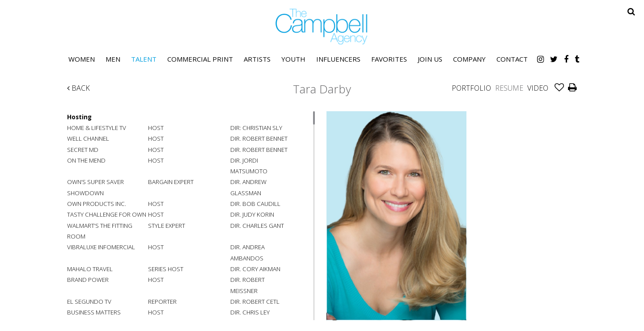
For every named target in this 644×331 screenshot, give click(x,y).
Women (82, 59)
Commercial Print (200, 59)
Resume (509, 88)
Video (538, 88)
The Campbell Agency (322, 27)
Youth (293, 59)
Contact (512, 59)
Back (78, 88)
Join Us (430, 59)
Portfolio (471, 88)
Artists (257, 59)
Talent (144, 59)
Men (113, 59)
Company (469, 59)
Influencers (338, 59)
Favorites (389, 59)
